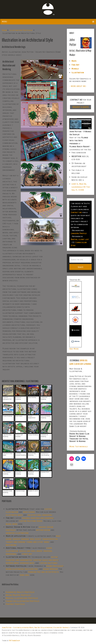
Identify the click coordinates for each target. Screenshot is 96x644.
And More (74, 349)
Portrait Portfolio (15, 604)
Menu (4, 22)
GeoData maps (12, 563)
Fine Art (75, 65)
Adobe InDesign (50, 569)
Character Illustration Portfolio (22, 601)
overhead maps (27, 563)
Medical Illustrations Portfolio (22, 598)
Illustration (78, 73)
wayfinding (11, 545)
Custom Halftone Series (31, 521)
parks (47, 542)
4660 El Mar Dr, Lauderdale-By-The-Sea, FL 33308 (81, 187)
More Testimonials (78, 446)
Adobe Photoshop (55, 566)
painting (37, 560)
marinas (25, 539)
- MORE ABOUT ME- (78, 86)
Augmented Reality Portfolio (20, 592)
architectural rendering (40, 515)
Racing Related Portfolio (18, 595)
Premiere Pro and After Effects (43, 572)
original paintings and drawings (38, 518)
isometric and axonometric (19, 560)
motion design (43, 530)
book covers (29, 512)
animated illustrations (17, 533)
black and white (50, 560)
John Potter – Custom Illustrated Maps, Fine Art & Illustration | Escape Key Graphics (36, 628)
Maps (74, 61)
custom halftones (48, 563)
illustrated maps (14, 515)
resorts (17, 539)
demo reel (24, 575)
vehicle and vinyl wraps (31, 551)
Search (80, 267)
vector (54, 557)
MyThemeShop (15, 641)
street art (27, 554)
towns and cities (35, 542)
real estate (36, 539)
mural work (12, 524)
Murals (75, 69)
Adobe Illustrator (15, 569)
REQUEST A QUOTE (80, 107)
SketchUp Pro (31, 569)
